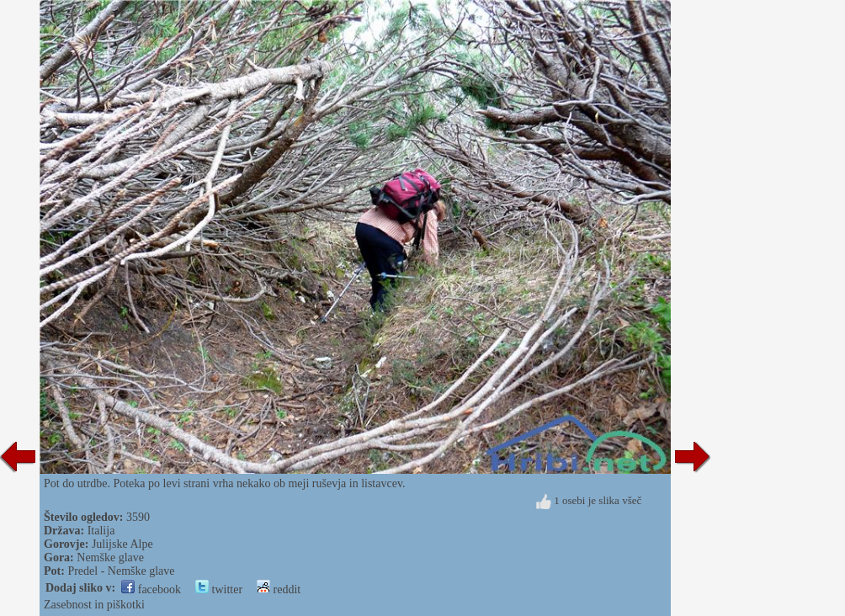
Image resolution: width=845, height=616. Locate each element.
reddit (279, 589)
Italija (101, 531)
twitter (219, 589)
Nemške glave (110, 558)
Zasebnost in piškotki (94, 605)
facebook (151, 589)
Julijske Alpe (122, 544)
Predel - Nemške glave (121, 571)
